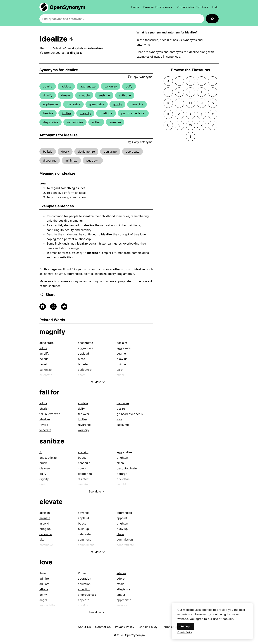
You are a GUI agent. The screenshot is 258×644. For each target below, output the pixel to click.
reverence (85, 425)
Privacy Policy (125, 627)
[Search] (212, 19)
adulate (66, 86)
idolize (66, 113)
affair (120, 584)
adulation (84, 584)
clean (120, 463)
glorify (117, 104)
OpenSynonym (68, 7)
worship (83, 430)
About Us (84, 627)
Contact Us (103, 627)
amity (43, 595)
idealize (45, 419)
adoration (84, 579)
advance (84, 513)
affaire (44, 589)
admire (48, 86)
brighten (122, 458)
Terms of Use (171, 627)
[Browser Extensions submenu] (158, 7)
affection (84, 589)
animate (45, 518)
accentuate (85, 343)
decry (65, 152)
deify (129, 86)
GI (41, 452)
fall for (49, 392)
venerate (45, 430)
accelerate (46, 343)
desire (121, 409)
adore (43, 348)
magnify (85, 113)
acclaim (122, 343)
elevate (51, 502)
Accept (186, 629)
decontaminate (127, 468)
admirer (45, 579)
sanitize (52, 441)
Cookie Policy (148, 627)
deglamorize (86, 152)
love (120, 419)
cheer (120, 534)
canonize (111, 86)
